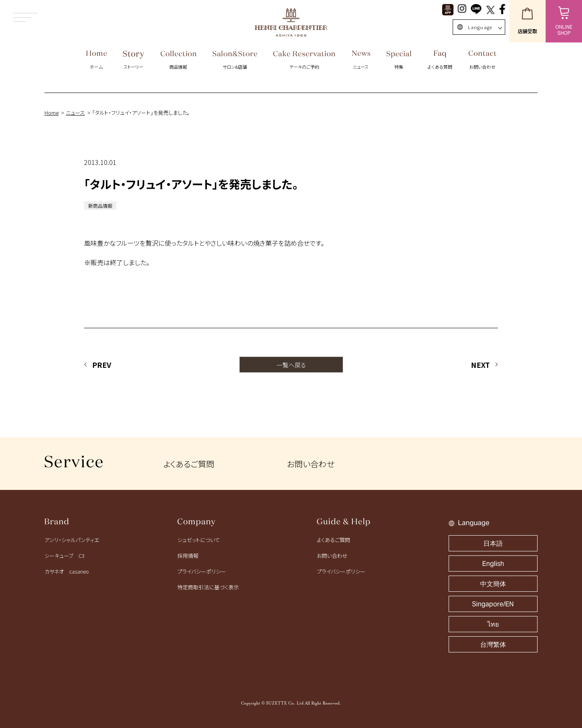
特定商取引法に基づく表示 (208, 587)
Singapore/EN (493, 604)
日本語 (493, 543)
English (493, 564)
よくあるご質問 (189, 464)
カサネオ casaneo (67, 571)
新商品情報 (100, 206)
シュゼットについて (199, 540)
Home (52, 113)
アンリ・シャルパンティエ (72, 540)
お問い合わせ (311, 464)
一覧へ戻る (291, 365)
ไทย (493, 624)
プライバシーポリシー (202, 571)
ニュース (75, 113)
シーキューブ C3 (64, 556)
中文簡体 (493, 584)
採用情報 (188, 556)
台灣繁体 (493, 645)
